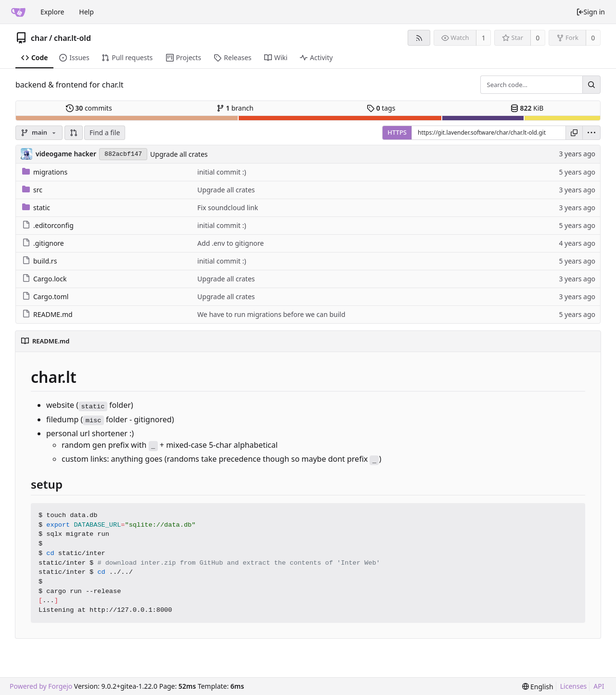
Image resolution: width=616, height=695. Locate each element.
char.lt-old (72, 38)
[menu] (591, 133)
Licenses (574, 686)
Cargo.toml (45, 297)
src (32, 190)
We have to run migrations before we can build (271, 314)
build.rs (39, 261)
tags (381, 108)
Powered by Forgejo (41, 686)
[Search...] (591, 85)
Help (86, 12)
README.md (47, 314)
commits (89, 108)
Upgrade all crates (179, 154)
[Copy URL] (574, 133)
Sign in (590, 12)
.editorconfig (48, 225)
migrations (45, 172)
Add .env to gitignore (231, 243)
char (39, 38)
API (599, 686)
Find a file (105, 133)
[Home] (18, 12)
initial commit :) (222, 172)
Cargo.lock (44, 279)
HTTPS (397, 132)
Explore (52, 12)
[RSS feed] (419, 38)
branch (235, 108)
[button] (74, 133)
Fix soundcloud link (228, 208)
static (36, 208)
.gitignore (43, 243)
